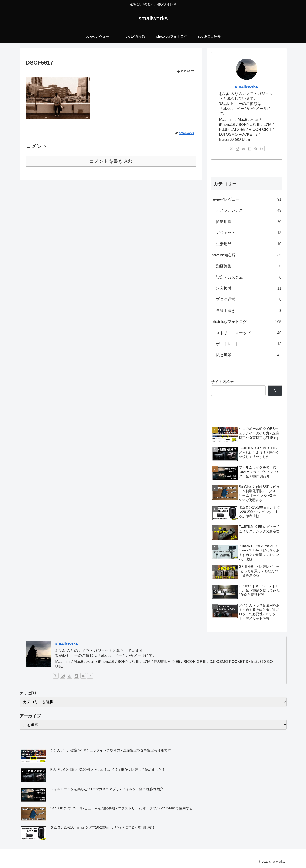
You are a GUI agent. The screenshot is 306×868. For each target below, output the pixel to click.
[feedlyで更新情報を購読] (256, 149)
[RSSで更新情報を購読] (262, 149)
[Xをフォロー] (231, 149)
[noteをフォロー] (250, 149)
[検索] (275, 391)
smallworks (247, 86)
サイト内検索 (222, 382)
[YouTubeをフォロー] (243, 149)
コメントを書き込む (111, 161)
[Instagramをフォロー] (238, 149)
